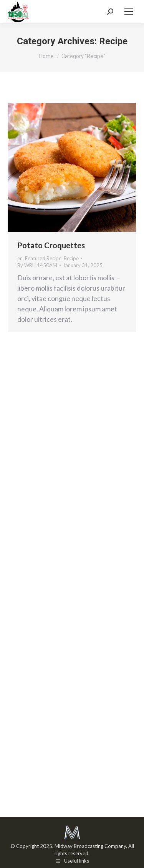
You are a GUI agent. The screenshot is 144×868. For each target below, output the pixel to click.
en (20, 258)
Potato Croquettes (51, 245)
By (37, 265)
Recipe (71, 258)
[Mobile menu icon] (129, 12)
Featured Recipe (43, 258)
